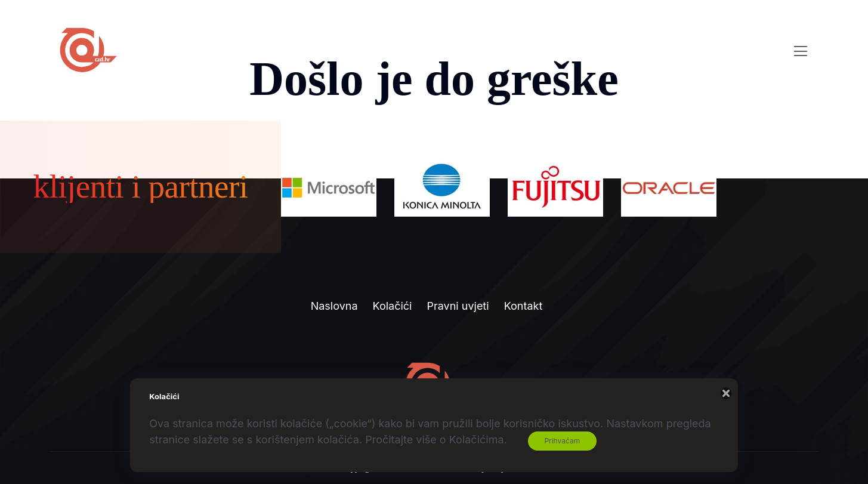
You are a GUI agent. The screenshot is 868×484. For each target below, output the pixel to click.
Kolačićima (477, 440)
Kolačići (393, 306)
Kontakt (523, 306)
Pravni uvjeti (458, 306)
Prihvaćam (562, 441)
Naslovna (334, 306)
